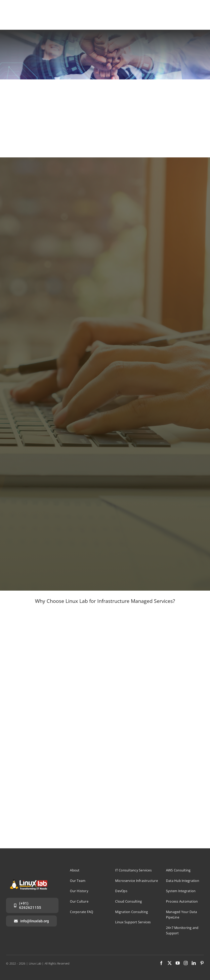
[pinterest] (202, 963)
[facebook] (161, 963)
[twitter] (170, 963)
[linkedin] (194, 963)
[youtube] (178, 963)
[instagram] (186, 963)
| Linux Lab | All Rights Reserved (48, 963)
